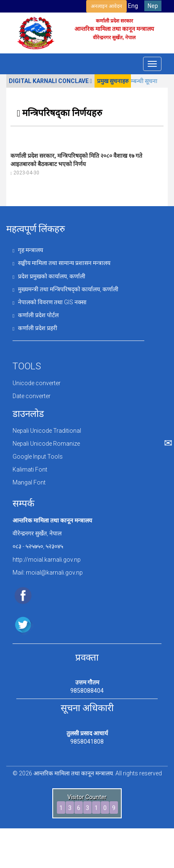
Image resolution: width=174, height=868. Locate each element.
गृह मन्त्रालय (28, 250)
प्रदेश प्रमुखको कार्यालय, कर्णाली (49, 276)
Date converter (32, 396)
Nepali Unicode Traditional (47, 431)
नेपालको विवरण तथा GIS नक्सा (50, 302)
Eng (133, 6)
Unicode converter (37, 383)
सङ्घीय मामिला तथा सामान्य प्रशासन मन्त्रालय (61, 263)
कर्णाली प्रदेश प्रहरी (35, 328)
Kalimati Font (30, 469)
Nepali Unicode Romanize (46, 444)
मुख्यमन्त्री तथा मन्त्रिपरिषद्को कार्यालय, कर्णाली (65, 289)
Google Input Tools (38, 457)
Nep (153, 6)
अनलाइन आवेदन (106, 6)
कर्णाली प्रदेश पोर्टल (36, 315)
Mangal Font (29, 482)
